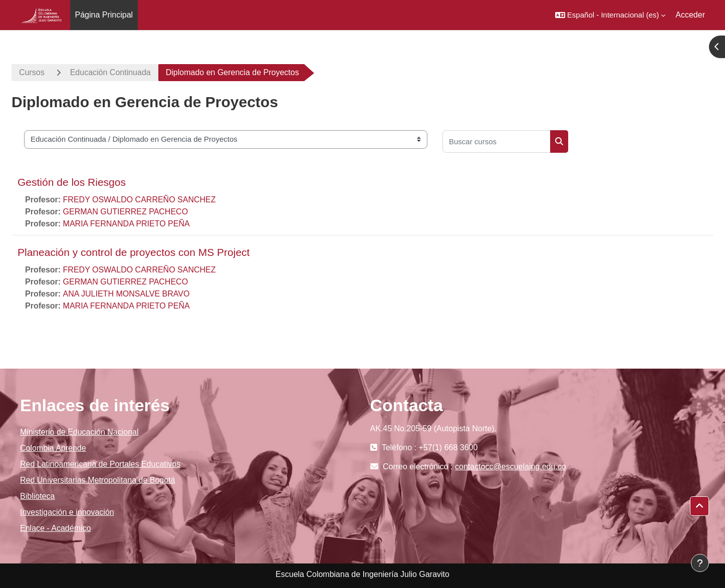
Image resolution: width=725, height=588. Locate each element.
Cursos (32, 72)
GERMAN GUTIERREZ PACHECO (126, 212)
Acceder (690, 15)
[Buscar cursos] (497, 141)
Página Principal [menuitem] (104, 15)
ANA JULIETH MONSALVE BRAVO (127, 294)
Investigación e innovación (67, 512)
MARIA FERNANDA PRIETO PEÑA (127, 224)
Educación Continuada (110, 72)
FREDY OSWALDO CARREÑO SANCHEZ (140, 200)
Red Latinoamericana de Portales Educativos (100, 464)
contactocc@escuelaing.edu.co (511, 467)
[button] (610, 15)
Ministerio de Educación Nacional (79, 432)
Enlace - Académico (55, 528)
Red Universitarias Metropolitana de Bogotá (98, 480)
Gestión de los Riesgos (72, 182)
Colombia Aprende (53, 448)
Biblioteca (37, 496)
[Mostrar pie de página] (700, 563)
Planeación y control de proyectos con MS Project (134, 252)
